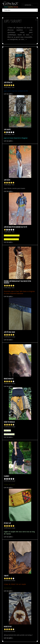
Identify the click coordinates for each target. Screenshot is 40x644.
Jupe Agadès (7, 129)
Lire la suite (8, 94)
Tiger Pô (6, 576)
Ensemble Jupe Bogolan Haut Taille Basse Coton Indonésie (17, 282)
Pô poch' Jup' (7, 523)
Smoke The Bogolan (9, 422)
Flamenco (7, 476)
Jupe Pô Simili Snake (9, 332)
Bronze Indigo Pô (9, 379)
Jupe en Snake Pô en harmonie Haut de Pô (15, 227)
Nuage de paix (8, 627)
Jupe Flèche (7, 180)
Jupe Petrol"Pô (8, 82)
